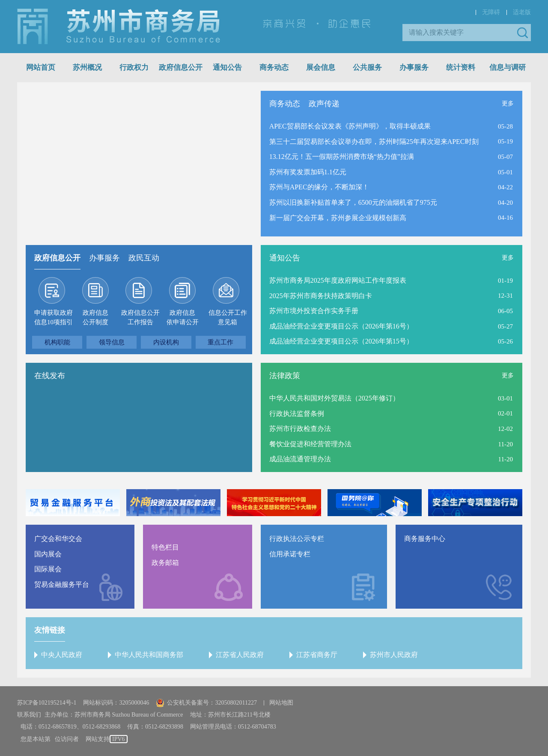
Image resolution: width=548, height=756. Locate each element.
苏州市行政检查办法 (300, 429)
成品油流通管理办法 (300, 459)
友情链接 (50, 630)
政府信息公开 (181, 67)
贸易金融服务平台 (62, 584)
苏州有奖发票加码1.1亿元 (308, 172)
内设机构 (166, 342)
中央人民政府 (62, 655)
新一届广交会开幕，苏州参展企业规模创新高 (338, 218)
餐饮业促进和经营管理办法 (310, 444)
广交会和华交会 (58, 539)
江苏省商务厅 (317, 655)
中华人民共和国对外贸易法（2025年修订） (334, 398)
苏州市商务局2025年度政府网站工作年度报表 (338, 280)
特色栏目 (165, 547)
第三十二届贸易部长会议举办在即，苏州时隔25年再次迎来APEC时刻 (374, 142)
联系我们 (29, 715)
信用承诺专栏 (290, 554)
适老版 (522, 12)
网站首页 (41, 67)
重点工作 (220, 342)
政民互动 (144, 258)
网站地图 (281, 703)
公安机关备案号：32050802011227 (206, 703)
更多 (508, 103)
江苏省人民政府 (240, 655)
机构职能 (57, 342)
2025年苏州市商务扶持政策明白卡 (321, 296)
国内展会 (48, 554)
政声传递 (324, 104)
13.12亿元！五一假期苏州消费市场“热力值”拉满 (342, 157)
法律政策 (285, 376)
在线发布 (50, 376)
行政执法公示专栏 (297, 539)
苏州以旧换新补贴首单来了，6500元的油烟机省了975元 (353, 202)
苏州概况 (87, 67)
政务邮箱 (165, 563)
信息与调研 (508, 67)
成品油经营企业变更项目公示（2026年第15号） (341, 341)
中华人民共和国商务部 (149, 655)
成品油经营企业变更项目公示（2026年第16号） (341, 326)
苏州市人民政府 (394, 655)
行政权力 (134, 67)
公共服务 (367, 67)
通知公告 (227, 67)
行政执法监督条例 (297, 414)
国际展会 (48, 569)
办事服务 (414, 67)
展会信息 (321, 67)
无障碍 (491, 12)
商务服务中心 (425, 539)
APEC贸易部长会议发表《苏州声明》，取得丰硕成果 (350, 126)
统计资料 (461, 67)
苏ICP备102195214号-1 (47, 703)
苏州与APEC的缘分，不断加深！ (319, 187)
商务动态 (274, 67)
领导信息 (112, 342)
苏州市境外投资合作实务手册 (314, 311)
